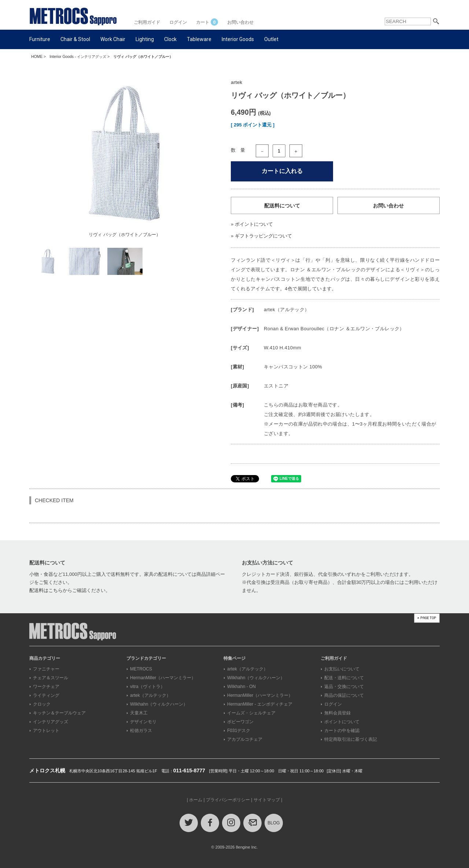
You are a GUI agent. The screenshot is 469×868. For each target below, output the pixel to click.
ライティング (46, 695)
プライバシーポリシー (228, 800)
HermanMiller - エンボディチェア (260, 704)
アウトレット (46, 731)
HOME (37, 57)
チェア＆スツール (51, 678)
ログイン (178, 22)
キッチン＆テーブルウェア (59, 713)
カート (207, 22)
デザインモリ (143, 722)
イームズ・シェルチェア (251, 713)
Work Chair (113, 39)
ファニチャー (46, 669)
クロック (42, 704)
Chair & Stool (75, 39)
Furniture (40, 39)
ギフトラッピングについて (263, 236)
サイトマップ (267, 800)
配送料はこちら (46, 590)
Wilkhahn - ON (241, 687)
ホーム (196, 800)
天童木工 (139, 713)
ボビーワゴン (240, 722)
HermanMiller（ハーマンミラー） (163, 678)
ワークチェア (46, 687)
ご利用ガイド (147, 22)
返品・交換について (344, 687)
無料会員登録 (337, 713)
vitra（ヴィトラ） (147, 687)
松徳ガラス (141, 731)
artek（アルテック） (150, 695)
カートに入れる (282, 171)
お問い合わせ (240, 22)
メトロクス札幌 (47, 770)
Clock (170, 39)
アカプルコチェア (245, 739)
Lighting (145, 39)
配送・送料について (344, 678)
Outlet (271, 39)
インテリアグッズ (51, 722)
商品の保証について (344, 695)
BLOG (274, 823)
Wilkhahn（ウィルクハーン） (159, 704)
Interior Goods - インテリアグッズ (78, 57)
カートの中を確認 (342, 731)
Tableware (199, 39)
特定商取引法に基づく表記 (351, 739)
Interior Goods (238, 39)
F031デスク (239, 731)
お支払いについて (342, 669)
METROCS (141, 669)
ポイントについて (254, 224)
